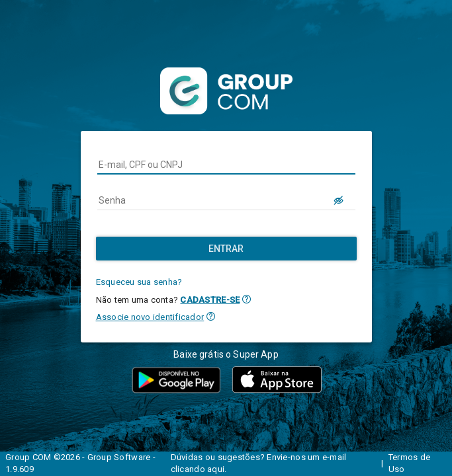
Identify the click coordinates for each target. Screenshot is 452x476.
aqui (216, 469)
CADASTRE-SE (210, 300)
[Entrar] (226, 249)
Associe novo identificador (150, 317)
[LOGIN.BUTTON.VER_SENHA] (339, 200)
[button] (247, 299)
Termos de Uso (409, 463)
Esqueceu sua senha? (139, 282)
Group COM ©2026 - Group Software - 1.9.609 (80, 463)
